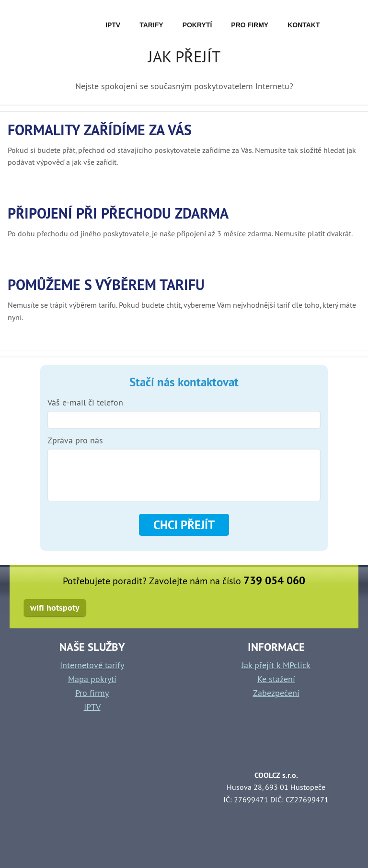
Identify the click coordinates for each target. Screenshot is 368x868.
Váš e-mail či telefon (85, 403)
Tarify (151, 25)
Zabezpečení (276, 693)
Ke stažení (276, 679)
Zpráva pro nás (75, 440)
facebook (334, 609)
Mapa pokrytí (92, 679)
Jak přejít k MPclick (276, 665)
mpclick (38, 19)
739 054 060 (274, 580)
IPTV (92, 707)
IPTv (113, 25)
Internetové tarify (92, 665)
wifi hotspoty (55, 608)
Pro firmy (250, 25)
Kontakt (304, 25)
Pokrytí (197, 25)
